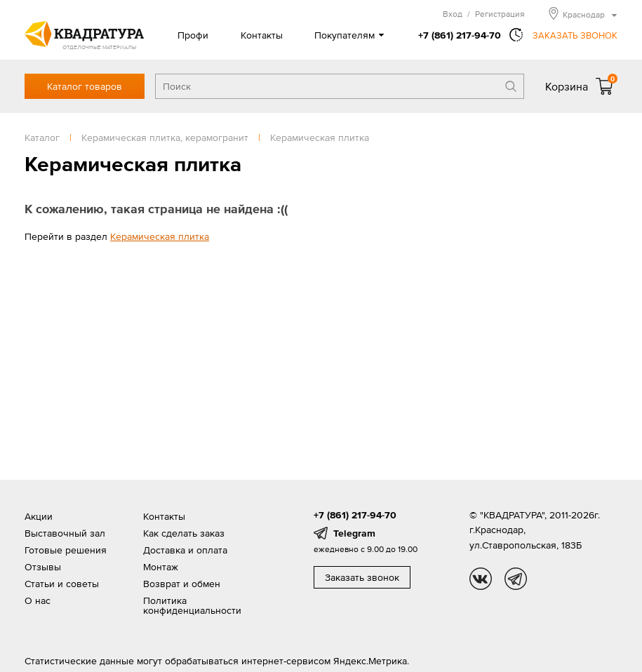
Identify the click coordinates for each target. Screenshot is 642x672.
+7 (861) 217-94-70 (460, 35)
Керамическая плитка (160, 236)
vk (481, 579)
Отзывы (43, 567)
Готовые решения (66, 550)
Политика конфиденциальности (192, 605)
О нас (38, 600)
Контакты (262, 35)
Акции (39, 516)
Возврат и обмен (182, 584)
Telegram (354, 533)
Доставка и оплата (185, 550)
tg (516, 579)
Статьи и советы (62, 584)
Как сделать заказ (184, 533)
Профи (193, 35)
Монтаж (161, 567)
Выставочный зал (65, 533)
